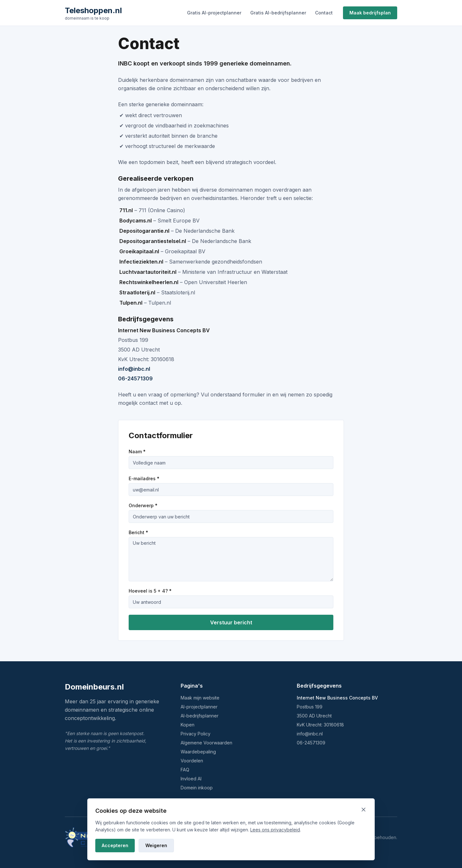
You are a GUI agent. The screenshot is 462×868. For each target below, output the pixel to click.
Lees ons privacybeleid (275, 830)
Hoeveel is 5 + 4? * (150, 591)
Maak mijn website (200, 698)
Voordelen (192, 761)
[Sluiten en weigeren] (364, 810)
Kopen (188, 725)
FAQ (185, 770)
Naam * (137, 451)
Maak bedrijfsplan (370, 13)
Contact (324, 13)
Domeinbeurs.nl (94, 687)
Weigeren (156, 845)
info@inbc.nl (134, 369)
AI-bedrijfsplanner (200, 716)
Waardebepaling (198, 752)
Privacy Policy (196, 734)
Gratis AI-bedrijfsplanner (278, 13)
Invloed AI (191, 779)
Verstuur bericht (231, 622)
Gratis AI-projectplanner (214, 13)
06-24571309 (135, 378)
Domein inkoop (197, 788)
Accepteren (115, 845)
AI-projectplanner (199, 707)
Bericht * (138, 532)
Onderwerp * (143, 505)
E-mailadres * (144, 478)
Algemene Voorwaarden (206, 743)
